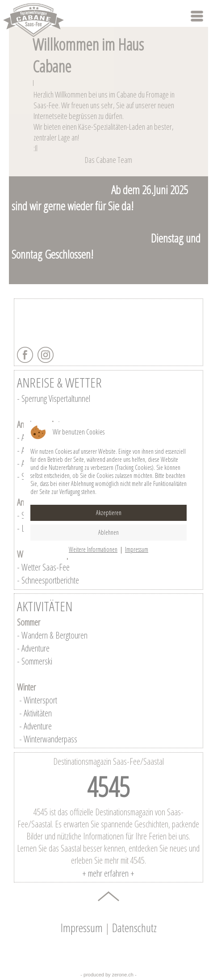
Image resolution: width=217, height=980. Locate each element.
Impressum (137, 549)
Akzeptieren (109, 513)
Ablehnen (108, 532)
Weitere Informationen (93, 549)
